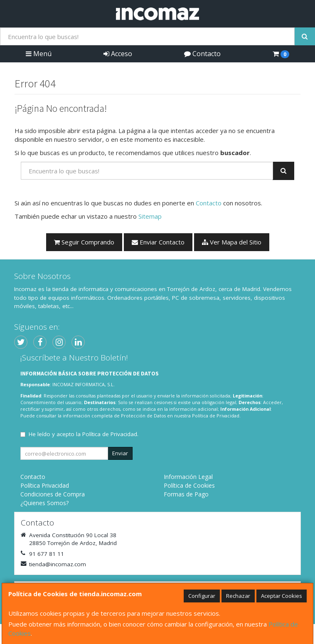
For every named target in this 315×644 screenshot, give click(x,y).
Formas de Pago (186, 494)
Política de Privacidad (216, 416)
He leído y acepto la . (84, 434)
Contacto (202, 54)
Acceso (118, 54)
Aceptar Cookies (282, 596)
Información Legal (188, 477)
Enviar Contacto (158, 242)
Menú (39, 54)
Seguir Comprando (84, 242)
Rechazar (238, 596)
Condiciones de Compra (53, 494)
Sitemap (150, 216)
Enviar (120, 453)
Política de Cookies (189, 485)
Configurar (202, 596)
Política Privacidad (45, 485)
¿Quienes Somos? (44, 503)
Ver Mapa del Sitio (232, 242)
